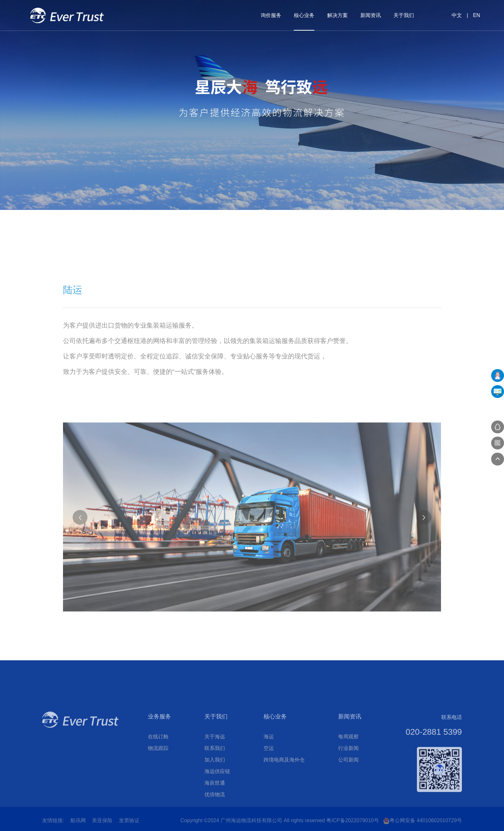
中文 (457, 15)
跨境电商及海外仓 (284, 806)
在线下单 (498, 375)
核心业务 (304, 15)
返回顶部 (498, 459)
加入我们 (215, 806)
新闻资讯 (371, 15)
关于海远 (215, 783)
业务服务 (159, 763)
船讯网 (78, 824)
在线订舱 (158, 783)
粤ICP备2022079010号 (353, 824)
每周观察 (348, 783)
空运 (269, 795)
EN (476, 15)
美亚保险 (102, 824)
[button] (424, 617)
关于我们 (404, 15)
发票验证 (129, 824)
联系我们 (215, 795)
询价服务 (271, 15)
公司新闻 (348, 806)
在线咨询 (498, 427)
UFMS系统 (498, 392)
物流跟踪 (158, 795)
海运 (269, 783)
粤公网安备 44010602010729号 (423, 825)
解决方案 (337, 15)
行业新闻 (348, 795)
